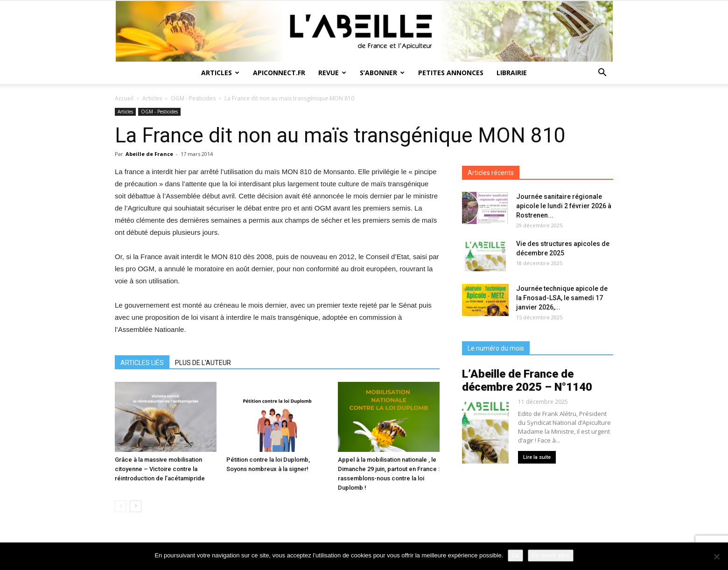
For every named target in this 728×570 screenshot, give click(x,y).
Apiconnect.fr (279, 73)
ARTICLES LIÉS (142, 363)
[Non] (716, 556)
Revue (332, 73)
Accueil (124, 98)
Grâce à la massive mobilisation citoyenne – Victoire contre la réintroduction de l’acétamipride (160, 469)
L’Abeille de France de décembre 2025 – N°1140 (527, 380)
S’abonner (382, 73)
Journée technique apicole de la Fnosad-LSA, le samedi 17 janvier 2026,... (562, 298)
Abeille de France (149, 154)
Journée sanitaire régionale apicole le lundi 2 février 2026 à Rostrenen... (564, 206)
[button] (602, 74)
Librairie (512, 73)
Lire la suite (537, 457)
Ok (515, 555)
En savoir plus (551, 555)
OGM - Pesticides (193, 98)
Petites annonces (451, 73)
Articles (220, 73)
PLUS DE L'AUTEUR (203, 363)
